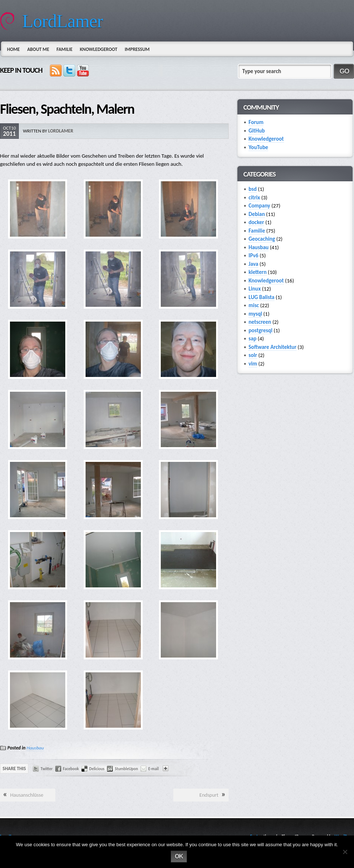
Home (13, 49)
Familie (64, 49)
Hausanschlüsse (27, 795)
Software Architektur (273, 347)
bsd (253, 189)
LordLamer (63, 21)
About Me (38, 49)
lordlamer (61, 131)
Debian (257, 214)
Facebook (71, 769)
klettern (258, 272)
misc (254, 305)
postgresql (261, 330)
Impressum (137, 49)
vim (253, 364)
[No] (345, 852)
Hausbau (35, 748)
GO (344, 71)
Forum (256, 122)
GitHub (257, 131)
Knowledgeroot (98, 49)
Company (259, 206)
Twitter (47, 769)
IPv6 (254, 255)
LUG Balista (261, 297)
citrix (254, 198)
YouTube (258, 147)
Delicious (97, 769)
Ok (179, 856)
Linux (255, 289)
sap (252, 339)
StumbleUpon (126, 769)
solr (253, 355)
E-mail (153, 769)
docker (256, 222)
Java (253, 264)
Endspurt (209, 795)
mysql (255, 314)
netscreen (260, 322)
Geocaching (262, 239)
